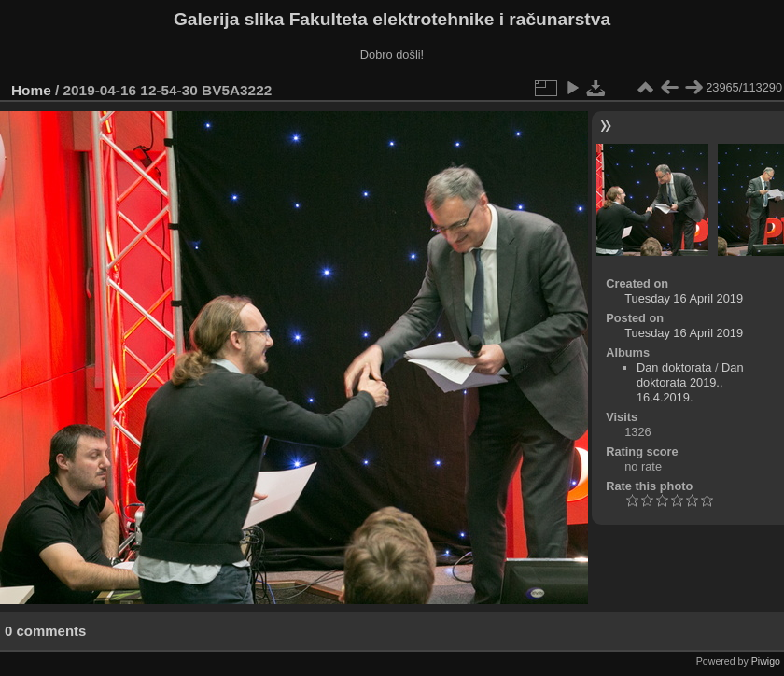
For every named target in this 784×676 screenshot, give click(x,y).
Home (31, 90)
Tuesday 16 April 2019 (684, 298)
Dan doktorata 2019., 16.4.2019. (690, 382)
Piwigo (766, 661)
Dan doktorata (674, 367)
